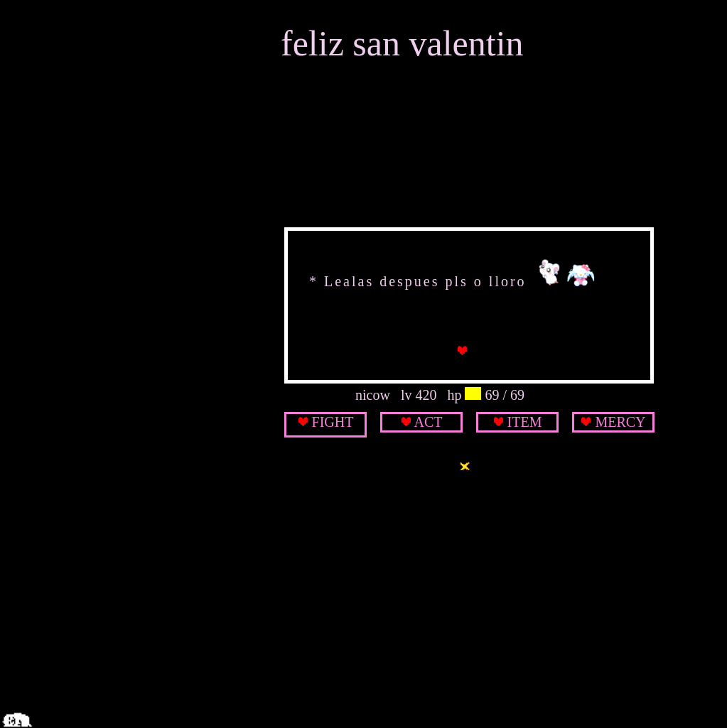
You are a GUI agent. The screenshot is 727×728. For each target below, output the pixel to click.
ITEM (525, 422)
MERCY (620, 422)
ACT (428, 422)
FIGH (329, 422)
